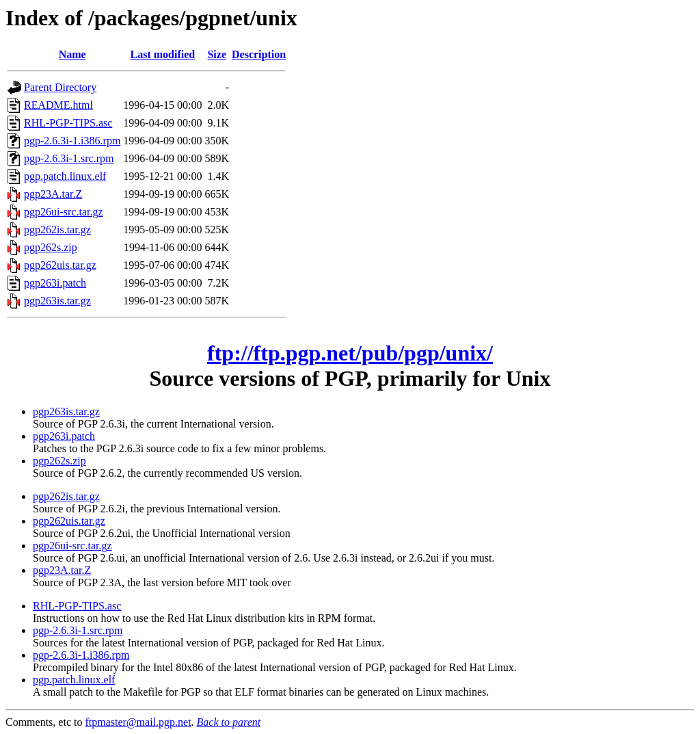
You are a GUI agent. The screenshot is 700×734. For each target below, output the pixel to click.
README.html (58, 105)
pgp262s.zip (51, 247)
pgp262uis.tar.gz (60, 265)
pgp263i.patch (55, 283)
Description (259, 54)
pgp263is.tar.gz (57, 301)
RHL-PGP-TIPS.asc (68, 123)
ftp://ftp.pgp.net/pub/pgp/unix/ (350, 353)
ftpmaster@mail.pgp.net (138, 722)
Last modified (163, 54)
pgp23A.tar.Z (53, 194)
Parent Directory (60, 87)
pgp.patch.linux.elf (65, 176)
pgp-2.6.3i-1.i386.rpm (72, 141)
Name (72, 54)
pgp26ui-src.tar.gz (64, 212)
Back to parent (229, 722)
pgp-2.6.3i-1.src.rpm (69, 158)
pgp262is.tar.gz (57, 230)
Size (217, 54)
